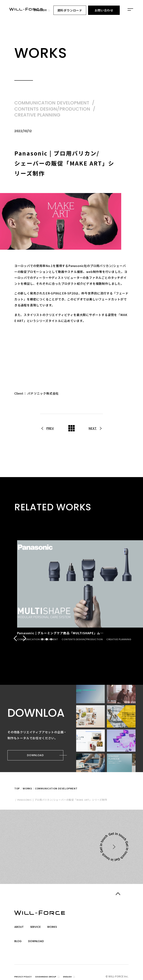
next (92, 429)
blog (18, 936)
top (17, 790)
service (37, 927)
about (19, 927)
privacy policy (25, 968)
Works (27, 790)
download (38, 936)
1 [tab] (42, 643)
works (55, 927)
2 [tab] (46, 643)
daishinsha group (52, 968)
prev (51, 429)
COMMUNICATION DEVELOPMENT (56, 790)
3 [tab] (51, 643)
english (40, 10)
